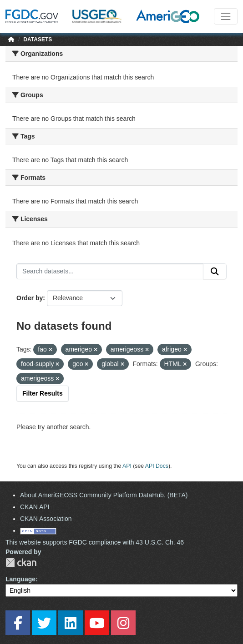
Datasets (38, 40)
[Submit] (215, 272)
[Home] (11, 40)
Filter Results (43, 393)
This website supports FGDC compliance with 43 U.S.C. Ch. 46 (95, 542)
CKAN (21, 562)
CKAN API (35, 507)
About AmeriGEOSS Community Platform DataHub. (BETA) (104, 495)
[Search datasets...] (110, 272)
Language (20, 579)
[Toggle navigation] (226, 16)
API (127, 466)
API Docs (157, 466)
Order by (30, 298)
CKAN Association (46, 519)
